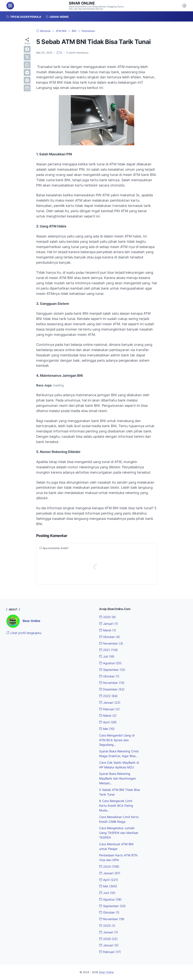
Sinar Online (82, 3)
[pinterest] (27, 80)
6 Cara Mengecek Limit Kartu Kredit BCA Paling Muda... (116, 806)
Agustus (110, 663)
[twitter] (27, 57)
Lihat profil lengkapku (24, 633)
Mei (107, 729)
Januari (109, 624)
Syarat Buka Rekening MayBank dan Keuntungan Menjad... (118, 778)
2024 (109, 867)
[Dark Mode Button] (184, 6)
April (108, 722)
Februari (109, 709)
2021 (108, 650)
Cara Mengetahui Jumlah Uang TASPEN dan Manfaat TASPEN (119, 833)
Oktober (110, 637)
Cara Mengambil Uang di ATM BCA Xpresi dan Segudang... (117, 740)
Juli (107, 656)
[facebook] (27, 49)
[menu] (10, 6)
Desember (112, 689)
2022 (108, 696)
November (111, 643)
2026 (108, 939)
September (112, 670)
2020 (107, 617)
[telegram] (27, 72)
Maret (108, 630)
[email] (27, 88)
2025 (107, 926)
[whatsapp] (27, 65)
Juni (107, 893)
